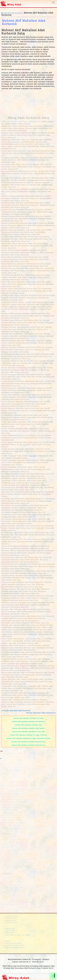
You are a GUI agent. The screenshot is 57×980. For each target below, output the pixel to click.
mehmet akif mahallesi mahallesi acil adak (28, 718)
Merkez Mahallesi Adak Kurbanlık (40, 713)
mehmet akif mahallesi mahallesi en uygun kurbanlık (28, 735)
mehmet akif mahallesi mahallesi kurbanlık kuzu (28, 745)
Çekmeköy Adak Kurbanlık (12, 13)
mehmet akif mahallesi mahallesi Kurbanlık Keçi (28, 742)
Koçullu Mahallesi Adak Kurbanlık (17, 711)
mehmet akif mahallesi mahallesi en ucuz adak (28, 732)
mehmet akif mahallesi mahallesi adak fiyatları (28, 728)
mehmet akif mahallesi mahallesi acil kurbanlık (28, 721)
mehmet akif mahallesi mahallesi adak (28, 725)
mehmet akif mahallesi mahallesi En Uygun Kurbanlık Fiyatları (28, 738)
